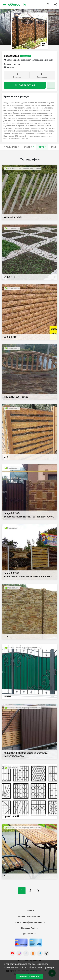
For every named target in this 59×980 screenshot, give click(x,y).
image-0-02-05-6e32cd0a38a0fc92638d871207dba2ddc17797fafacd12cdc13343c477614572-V (29, 515)
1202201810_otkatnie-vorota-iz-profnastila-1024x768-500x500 (26, 755)
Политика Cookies (30, 928)
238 (6, 637)
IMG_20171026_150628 (16, 397)
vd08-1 (7, 696)
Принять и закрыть (30, 976)
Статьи (29, 147)
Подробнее (10, 971)
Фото (42, 147)
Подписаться (27, 85)
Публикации (12, 147)
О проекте (30, 911)
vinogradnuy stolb (13, 217)
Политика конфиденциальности (30, 922)
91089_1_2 (9, 277)
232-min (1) (10, 337)
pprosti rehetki (11, 816)
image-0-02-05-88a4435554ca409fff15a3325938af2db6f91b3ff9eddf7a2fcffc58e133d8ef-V (29, 575)
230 (6, 457)
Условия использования (30, 917)
